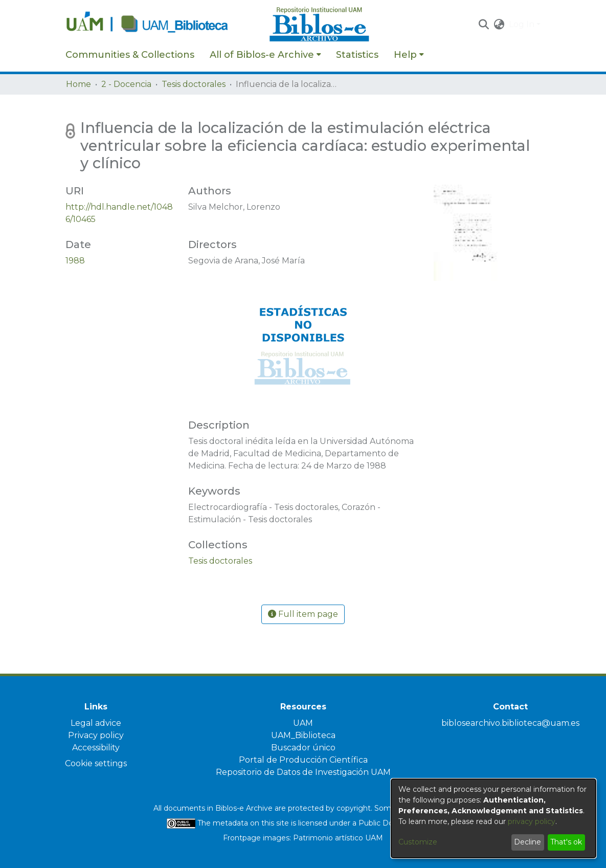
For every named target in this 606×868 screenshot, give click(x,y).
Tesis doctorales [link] (194, 84)
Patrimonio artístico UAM (338, 838)
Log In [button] (523, 24)
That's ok (566, 842)
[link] (220, 561)
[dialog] (493, 818)
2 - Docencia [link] (126, 84)
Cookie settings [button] (96, 763)
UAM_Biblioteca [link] (303, 735)
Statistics (357, 55)
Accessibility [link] (96, 748)
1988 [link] (75, 261)
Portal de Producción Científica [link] (303, 760)
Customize (418, 842)
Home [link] (78, 84)
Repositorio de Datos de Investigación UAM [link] (303, 772)
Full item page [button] (303, 614)
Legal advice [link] (96, 723)
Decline (528, 842)
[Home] (162, 25)
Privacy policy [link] (96, 735)
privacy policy (532, 821)
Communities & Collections (130, 55)
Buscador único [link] (303, 748)
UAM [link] (303, 723)
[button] (484, 25)
